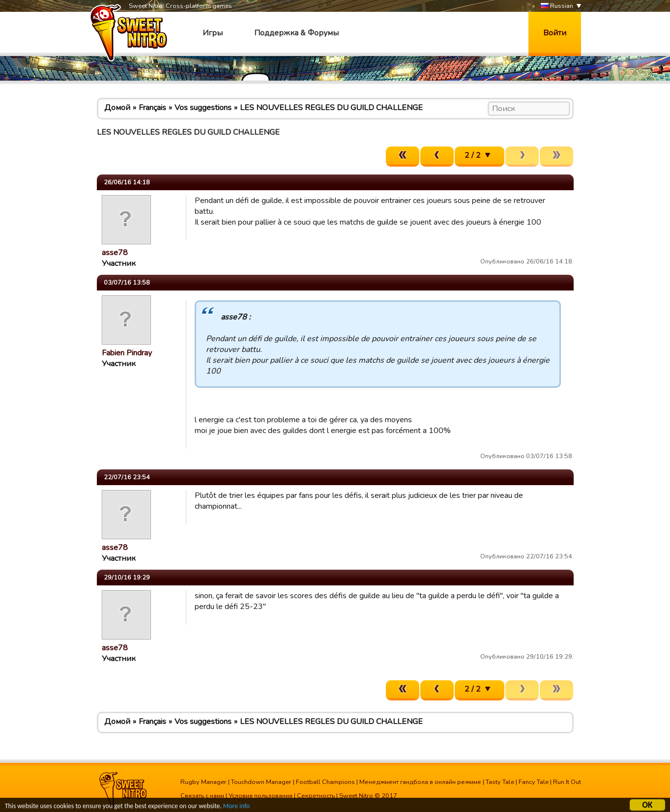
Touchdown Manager (261, 782)
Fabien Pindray (127, 353)
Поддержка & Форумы (296, 33)
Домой (117, 108)
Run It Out (567, 782)
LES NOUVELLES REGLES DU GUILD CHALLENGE (331, 108)
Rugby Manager (204, 782)
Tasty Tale (500, 782)
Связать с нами (202, 796)
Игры (213, 33)
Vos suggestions (203, 108)
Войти (555, 33)
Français (152, 108)
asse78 (115, 253)
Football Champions (325, 782)
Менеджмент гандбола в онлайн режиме (420, 782)
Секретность (316, 796)
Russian (557, 6)
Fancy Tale (534, 782)
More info (236, 807)
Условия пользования (261, 796)
